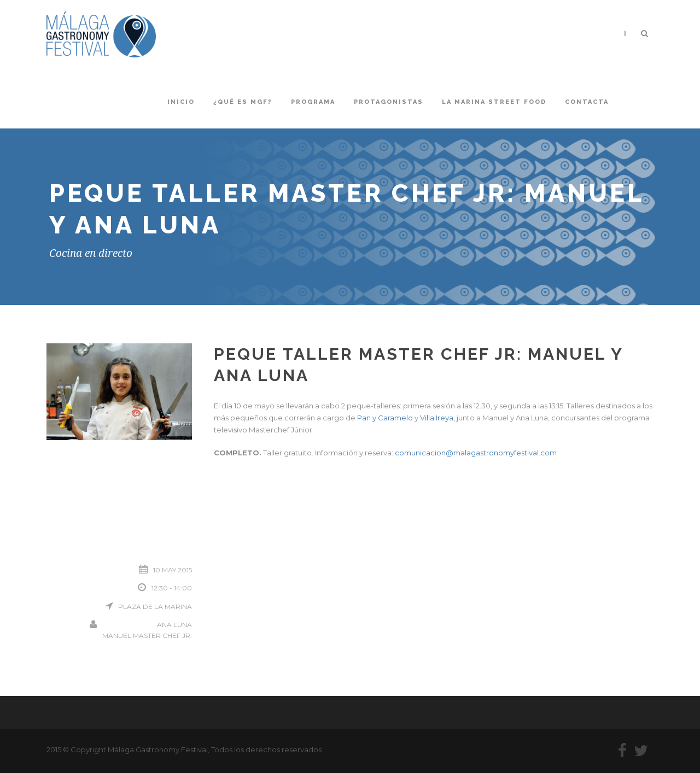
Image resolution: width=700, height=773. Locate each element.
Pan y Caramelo (385, 418)
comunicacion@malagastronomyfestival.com (476, 453)
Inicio (181, 102)
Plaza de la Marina (155, 607)
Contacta (587, 102)
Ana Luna (174, 625)
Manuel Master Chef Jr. (147, 636)
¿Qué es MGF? (243, 102)
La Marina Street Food (494, 102)
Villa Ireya (437, 418)
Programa (313, 102)
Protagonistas (389, 102)
